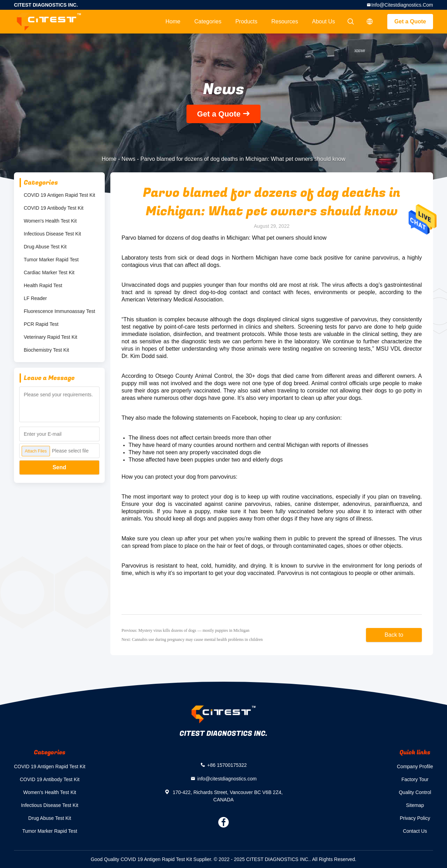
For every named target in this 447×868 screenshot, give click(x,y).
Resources (285, 21)
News (129, 159)
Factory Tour (415, 779)
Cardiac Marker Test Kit (49, 272)
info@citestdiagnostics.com (402, 5)
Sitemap (415, 805)
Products (246, 21)
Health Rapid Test (43, 285)
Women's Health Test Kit (50, 221)
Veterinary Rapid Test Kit (50, 337)
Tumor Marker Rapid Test (51, 260)
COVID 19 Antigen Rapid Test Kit (59, 195)
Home (173, 21)
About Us (324, 21)
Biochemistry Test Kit (46, 350)
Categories (208, 21)
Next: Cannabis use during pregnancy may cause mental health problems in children (192, 639)
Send (59, 467)
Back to (394, 635)
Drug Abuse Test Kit (45, 247)
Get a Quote (410, 21)
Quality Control (415, 792)
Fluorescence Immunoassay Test (59, 311)
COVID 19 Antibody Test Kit (54, 208)
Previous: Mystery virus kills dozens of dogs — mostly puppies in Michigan (185, 630)
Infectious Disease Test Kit (52, 234)
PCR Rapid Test (41, 324)
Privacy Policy (415, 818)
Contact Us (415, 831)
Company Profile (415, 766)
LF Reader (35, 298)
